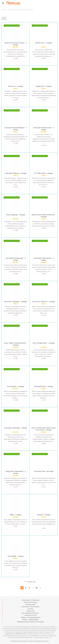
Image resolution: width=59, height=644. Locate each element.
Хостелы (30, 609)
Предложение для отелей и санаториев (30, 622)
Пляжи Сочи (31, 611)
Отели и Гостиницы (30, 602)
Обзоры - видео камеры (30, 620)
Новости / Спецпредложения (30, 617)
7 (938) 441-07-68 (20, 634)
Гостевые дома (30, 604)
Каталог (31, 10)
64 (37, 588)
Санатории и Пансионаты (30, 607)
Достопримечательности (30, 613)
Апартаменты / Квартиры (31, 600)
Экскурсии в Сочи (31, 615)
